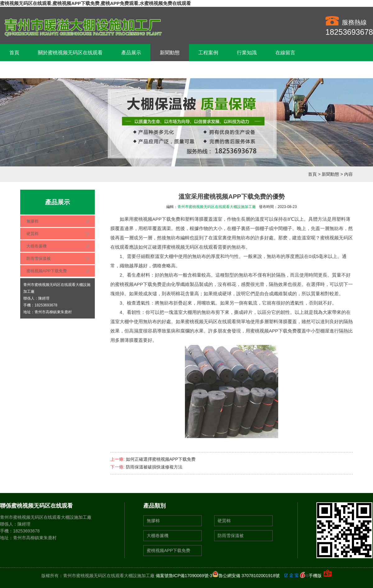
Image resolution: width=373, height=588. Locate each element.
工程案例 (208, 53)
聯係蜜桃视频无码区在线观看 (42, 70)
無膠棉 (32, 221)
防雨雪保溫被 (39, 258)
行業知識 (247, 53)
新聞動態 (170, 53)
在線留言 (285, 53)
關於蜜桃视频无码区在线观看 (70, 53)
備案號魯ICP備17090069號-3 (184, 576)
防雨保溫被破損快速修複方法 (154, 467)
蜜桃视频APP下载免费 (47, 271)
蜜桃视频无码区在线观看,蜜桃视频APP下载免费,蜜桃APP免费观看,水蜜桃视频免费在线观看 (95, 3)
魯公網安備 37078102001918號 (246, 576)
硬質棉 (32, 234)
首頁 (14, 53)
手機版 (315, 576)
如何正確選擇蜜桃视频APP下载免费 (161, 459)
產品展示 (131, 53)
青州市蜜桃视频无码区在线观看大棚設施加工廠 (217, 207)
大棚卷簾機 (37, 246)
